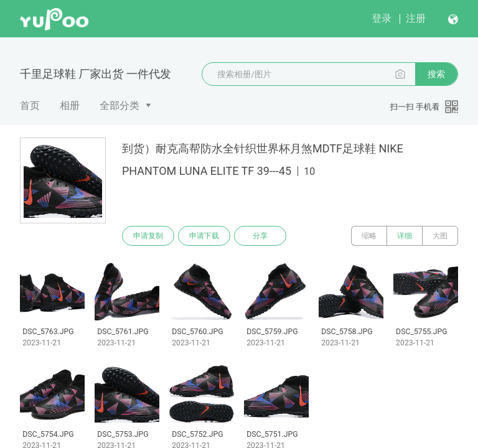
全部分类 (119, 105)
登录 (382, 18)
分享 (260, 236)
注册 (416, 18)
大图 (440, 236)
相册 (70, 105)
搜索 (436, 74)
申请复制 (148, 236)
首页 (30, 105)
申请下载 (204, 236)
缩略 (369, 236)
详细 (405, 236)
